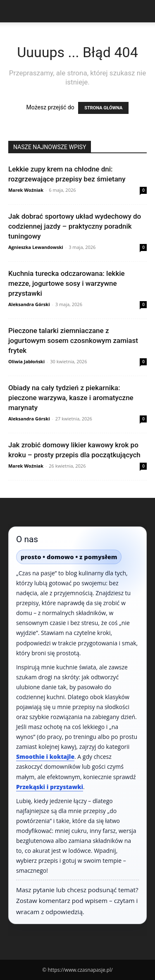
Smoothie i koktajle (45, 757)
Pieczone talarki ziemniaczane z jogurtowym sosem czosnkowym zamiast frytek (73, 340)
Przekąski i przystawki (50, 787)
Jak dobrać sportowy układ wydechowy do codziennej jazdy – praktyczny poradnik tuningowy (75, 226)
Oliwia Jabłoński (26, 361)
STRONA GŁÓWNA (103, 108)
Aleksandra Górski (29, 304)
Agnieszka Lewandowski (36, 247)
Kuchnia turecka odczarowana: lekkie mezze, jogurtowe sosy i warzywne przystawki (67, 283)
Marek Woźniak (26, 190)
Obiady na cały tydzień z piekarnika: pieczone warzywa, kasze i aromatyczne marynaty (71, 398)
